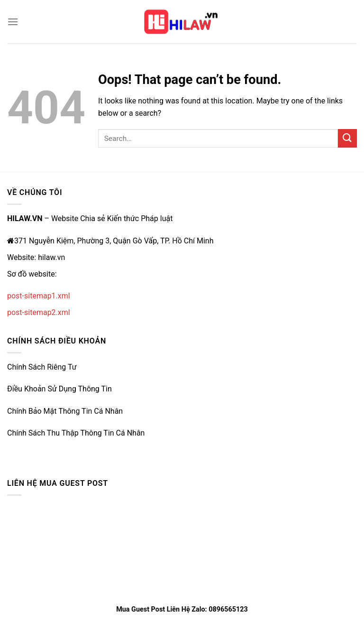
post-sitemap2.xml (39, 312)
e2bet (17, 450)
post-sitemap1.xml (39, 296)
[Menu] (13, 22)
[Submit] (347, 138)
